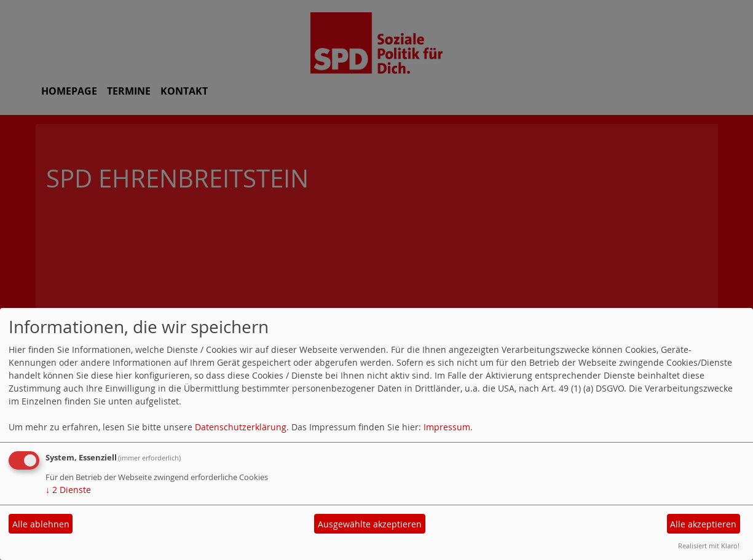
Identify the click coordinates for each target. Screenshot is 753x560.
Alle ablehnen (41, 524)
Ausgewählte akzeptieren (370, 524)
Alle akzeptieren (703, 524)
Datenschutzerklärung (241, 427)
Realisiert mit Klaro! (709, 546)
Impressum (447, 427)
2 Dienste (68, 490)
